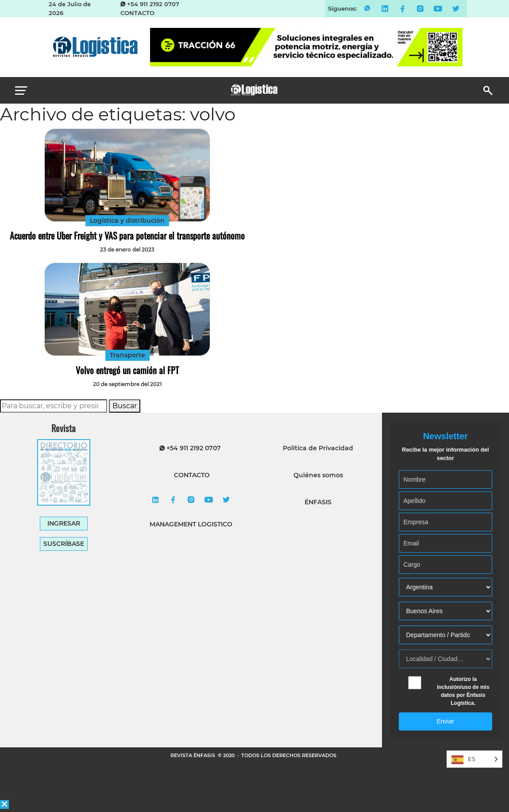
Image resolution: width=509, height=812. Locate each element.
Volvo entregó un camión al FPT (127, 370)
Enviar (445, 721)
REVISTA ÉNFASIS (193, 755)
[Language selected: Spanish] (474, 759)
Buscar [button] (125, 406)
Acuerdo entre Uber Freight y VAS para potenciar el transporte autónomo (127, 236)
